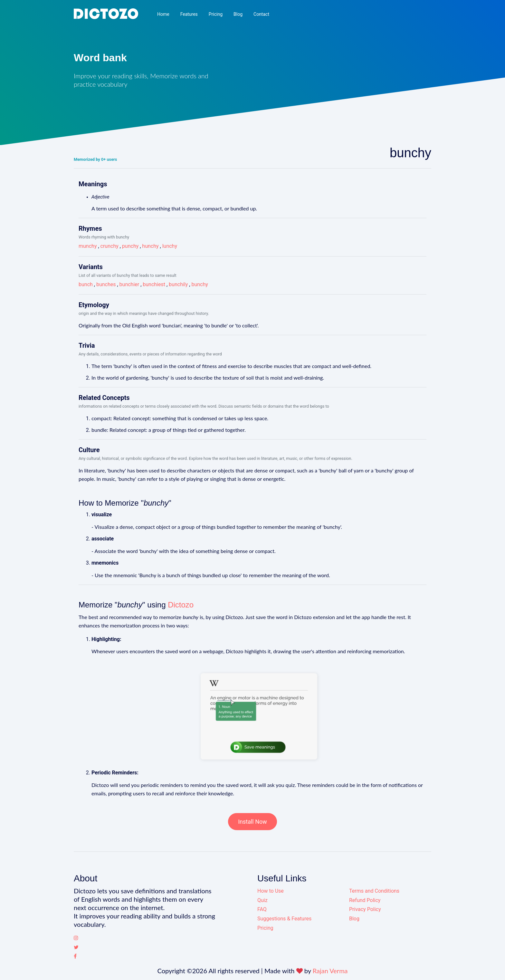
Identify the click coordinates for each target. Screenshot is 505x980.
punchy (130, 246)
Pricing (216, 14)
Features (189, 14)
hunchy (150, 246)
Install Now (252, 822)
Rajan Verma (330, 971)
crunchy (110, 246)
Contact (261, 14)
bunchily (178, 284)
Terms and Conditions (374, 891)
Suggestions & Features (284, 919)
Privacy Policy (365, 909)
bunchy (200, 284)
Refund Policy (365, 900)
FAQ (262, 909)
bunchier (129, 284)
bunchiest (154, 284)
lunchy (170, 246)
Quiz (262, 900)
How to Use (271, 891)
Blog (238, 14)
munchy (88, 246)
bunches (106, 284)
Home (163, 14)
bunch (86, 284)
